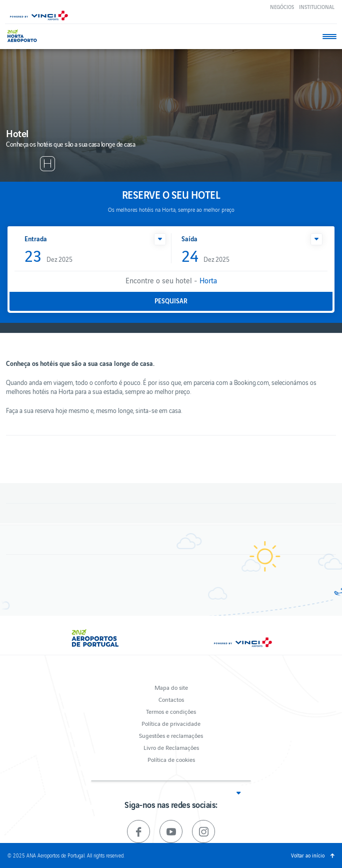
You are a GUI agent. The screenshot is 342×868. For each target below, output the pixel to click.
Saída (189, 239)
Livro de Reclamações (171, 747)
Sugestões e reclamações (171, 735)
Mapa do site (171, 687)
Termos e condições (171, 711)
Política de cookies (171, 759)
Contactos (171, 699)
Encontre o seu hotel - (171, 280)
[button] (160, 239)
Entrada (36, 239)
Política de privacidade (171, 723)
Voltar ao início (308, 855)
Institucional (317, 7)
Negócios (282, 7)
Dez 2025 (48, 257)
